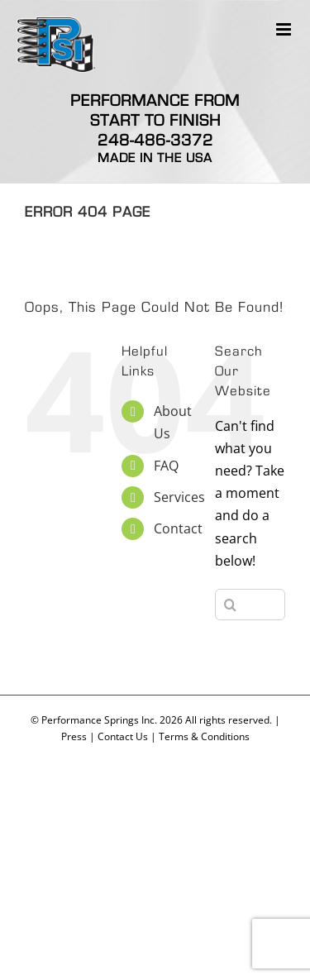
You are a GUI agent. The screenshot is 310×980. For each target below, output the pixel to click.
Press (74, 736)
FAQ (166, 466)
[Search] (231, 605)
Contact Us (123, 736)
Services (179, 497)
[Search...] (250, 605)
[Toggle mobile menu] (285, 29)
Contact (178, 528)
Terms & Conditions (204, 736)
